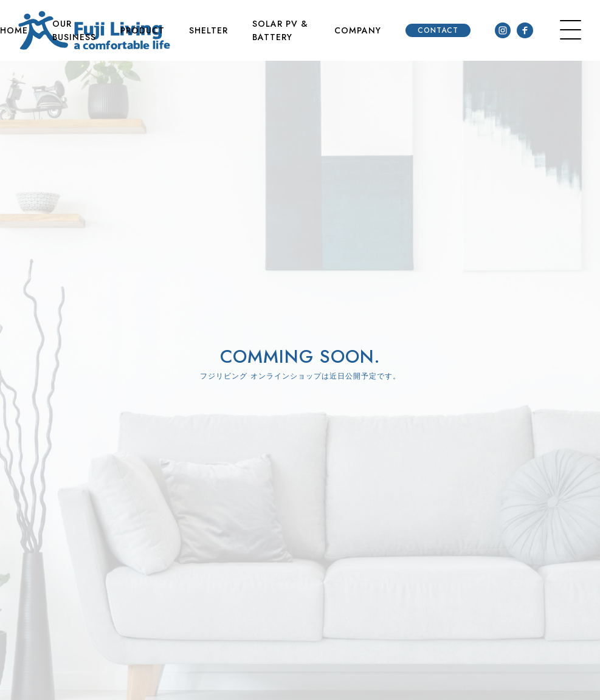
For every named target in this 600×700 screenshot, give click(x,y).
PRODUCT (143, 30)
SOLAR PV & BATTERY (280, 30)
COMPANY (358, 30)
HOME (14, 30)
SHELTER (209, 30)
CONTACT (438, 30)
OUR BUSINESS (74, 30)
